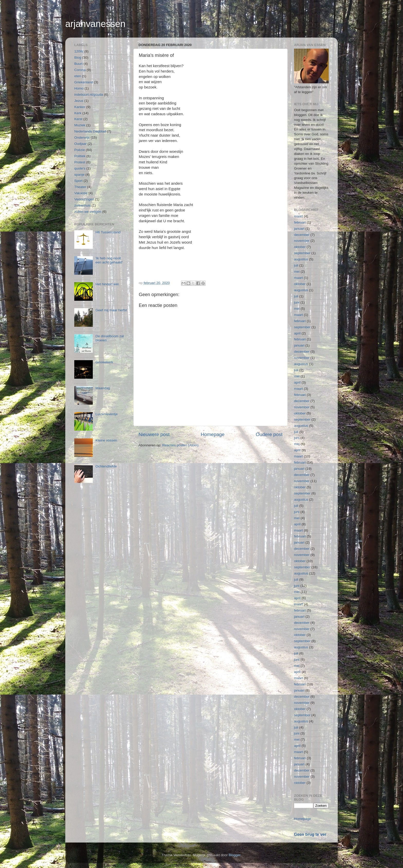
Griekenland (84, 82)
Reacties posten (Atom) (180, 445)
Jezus (79, 101)
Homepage (213, 434)
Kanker (80, 107)
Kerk (78, 113)
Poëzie (80, 150)
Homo (79, 88)
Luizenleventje (106, 414)
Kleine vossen (106, 440)
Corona (80, 70)
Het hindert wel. (107, 284)
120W (79, 51)
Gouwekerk (104, 362)
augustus (301, 259)
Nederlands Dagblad (90, 131)
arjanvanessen (95, 24)
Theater (80, 187)
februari (300, 222)
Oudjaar (80, 144)
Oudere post (269, 434)
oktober (300, 247)
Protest (80, 162)
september (302, 253)
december (302, 235)
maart (299, 216)
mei (297, 272)
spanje (79, 175)
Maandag (103, 388)
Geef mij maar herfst (111, 310)
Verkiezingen (84, 199)
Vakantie (81, 193)
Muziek (80, 125)
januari (299, 229)
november (302, 241)
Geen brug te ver (310, 834)
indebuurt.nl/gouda (89, 95)
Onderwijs (82, 138)
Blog (78, 57)
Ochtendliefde (106, 466)
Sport (78, 181)
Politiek (80, 156)
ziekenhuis (83, 205)
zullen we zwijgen (88, 212)
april (297, 333)
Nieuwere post (154, 434)
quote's (80, 168)
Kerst (78, 119)
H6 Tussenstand (108, 232)
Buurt (78, 64)
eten (78, 76)
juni (297, 302)
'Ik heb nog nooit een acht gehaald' (109, 260)
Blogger (235, 855)
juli (296, 265)
